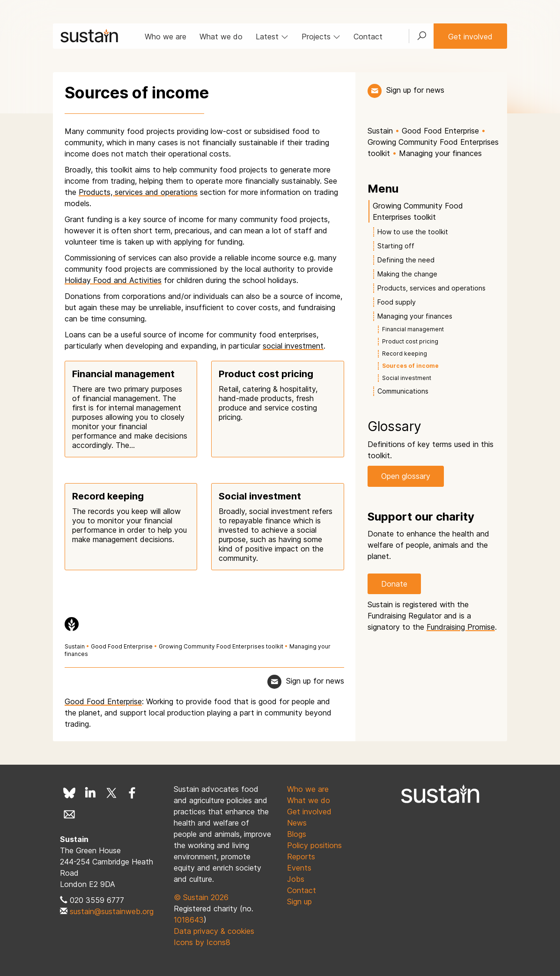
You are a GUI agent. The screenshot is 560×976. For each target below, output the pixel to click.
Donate (394, 584)
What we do (221, 37)
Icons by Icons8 (202, 942)
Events (299, 868)
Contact (368, 37)
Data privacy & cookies (214, 931)
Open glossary (406, 476)
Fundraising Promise (461, 627)
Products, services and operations (138, 192)
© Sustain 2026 (201, 897)
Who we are (166, 37)
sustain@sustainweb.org (112, 911)
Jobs (296, 879)
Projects (321, 37)
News (297, 823)
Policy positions (314, 845)
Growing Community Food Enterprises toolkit (221, 646)
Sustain (75, 646)
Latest (272, 37)
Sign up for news (415, 90)
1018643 (189, 920)
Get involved (470, 37)
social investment (293, 346)
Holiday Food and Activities (113, 280)
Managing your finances (440, 153)
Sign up (299, 901)
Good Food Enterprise (122, 646)
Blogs (297, 834)
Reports (301, 857)
